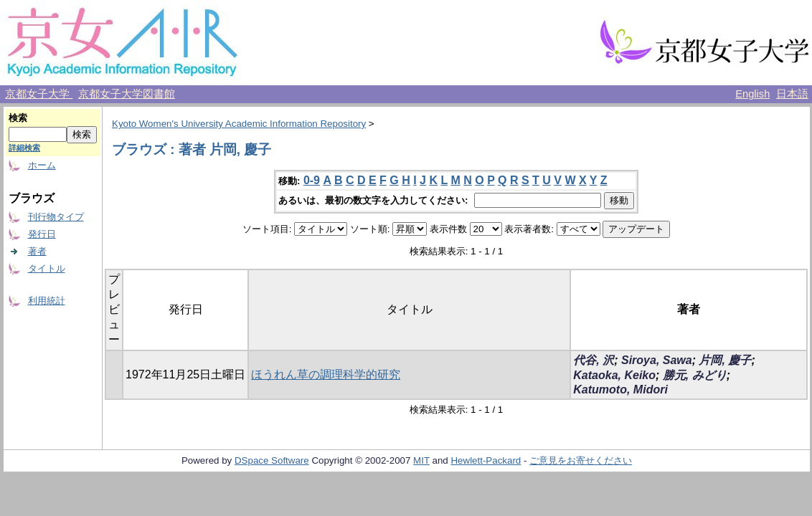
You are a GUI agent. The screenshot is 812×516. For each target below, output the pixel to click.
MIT (421, 460)
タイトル (47, 268)
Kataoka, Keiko (614, 375)
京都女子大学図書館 (127, 94)
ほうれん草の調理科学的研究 (326, 374)
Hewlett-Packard (486, 460)
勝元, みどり (695, 375)
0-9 (312, 180)
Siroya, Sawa (657, 360)
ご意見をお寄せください (581, 460)
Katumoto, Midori (620, 390)
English (752, 94)
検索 (18, 118)
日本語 (792, 94)
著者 (37, 251)
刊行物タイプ (56, 217)
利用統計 (47, 301)
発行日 (42, 234)
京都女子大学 (39, 94)
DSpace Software (272, 460)
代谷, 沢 (594, 360)
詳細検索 (24, 148)
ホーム (42, 165)
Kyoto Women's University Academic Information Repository (239, 124)
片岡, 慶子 (725, 360)
